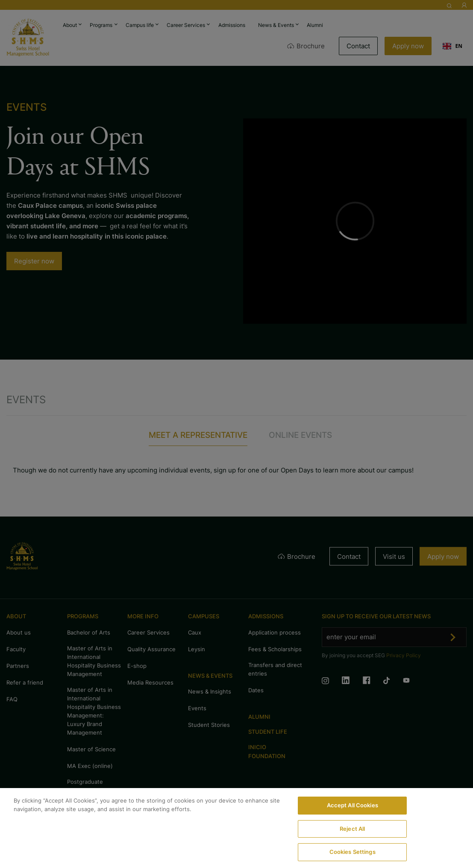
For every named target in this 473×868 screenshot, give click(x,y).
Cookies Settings (353, 852)
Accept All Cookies (353, 805)
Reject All (352, 829)
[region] (236, 828)
